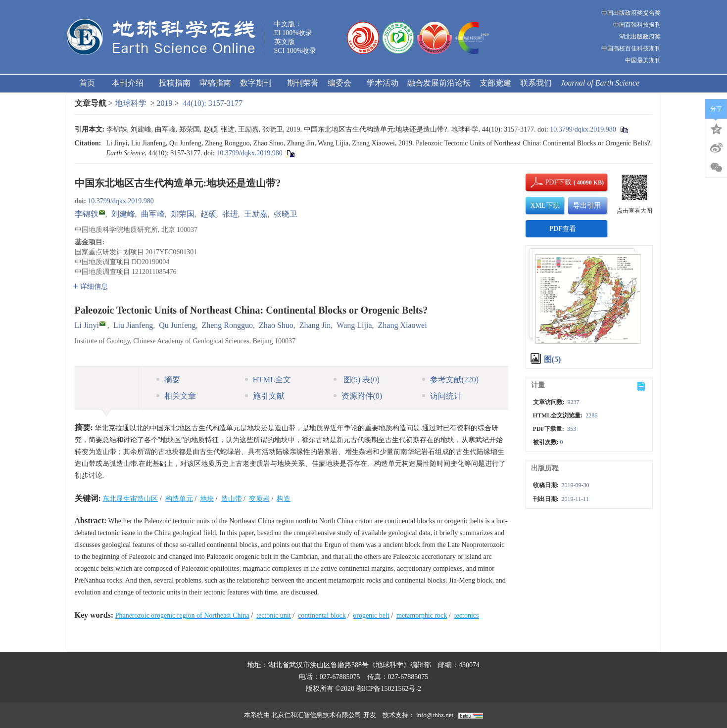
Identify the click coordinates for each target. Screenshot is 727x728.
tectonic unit (274, 615)
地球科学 (131, 103)
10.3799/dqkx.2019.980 (583, 129)
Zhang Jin (315, 325)
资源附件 (358, 396)
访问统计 (442, 396)
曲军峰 (153, 214)
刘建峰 (123, 214)
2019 (165, 103)
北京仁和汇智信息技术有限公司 (316, 715)
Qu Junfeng (177, 325)
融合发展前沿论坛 (439, 83)
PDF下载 (550, 182)
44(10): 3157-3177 (213, 103)
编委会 (343, 83)
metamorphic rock (422, 615)
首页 (87, 83)
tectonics (467, 615)
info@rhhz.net (435, 715)
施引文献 (265, 396)
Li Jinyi (87, 325)
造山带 (232, 499)
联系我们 (536, 83)
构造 (284, 499)
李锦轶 (87, 214)
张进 (230, 214)
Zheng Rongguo (227, 325)
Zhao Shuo (276, 325)
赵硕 (208, 214)
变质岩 (259, 499)
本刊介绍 (131, 83)
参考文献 (451, 380)
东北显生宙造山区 (130, 499)
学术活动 (383, 83)
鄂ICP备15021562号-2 (389, 689)
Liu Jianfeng (133, 325)
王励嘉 (256, 214)
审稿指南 (215, 83)
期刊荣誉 (303, 83)
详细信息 (90, 287)
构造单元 (179, 499)
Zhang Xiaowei (403, 325)
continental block (322, 615)
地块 (207, 499)
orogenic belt (371, 615)
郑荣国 (183, 214)
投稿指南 (175, 83)
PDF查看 (563, 229)
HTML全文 (268, 380)
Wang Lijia (354, 325)
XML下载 (545, 205)
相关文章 (176, 396)
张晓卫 (286, 214)
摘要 (168, 380)
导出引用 (587, 205)
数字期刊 (259, 83)
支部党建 (495, 83)
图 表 (357, 380)
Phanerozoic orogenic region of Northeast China (182, 615)
